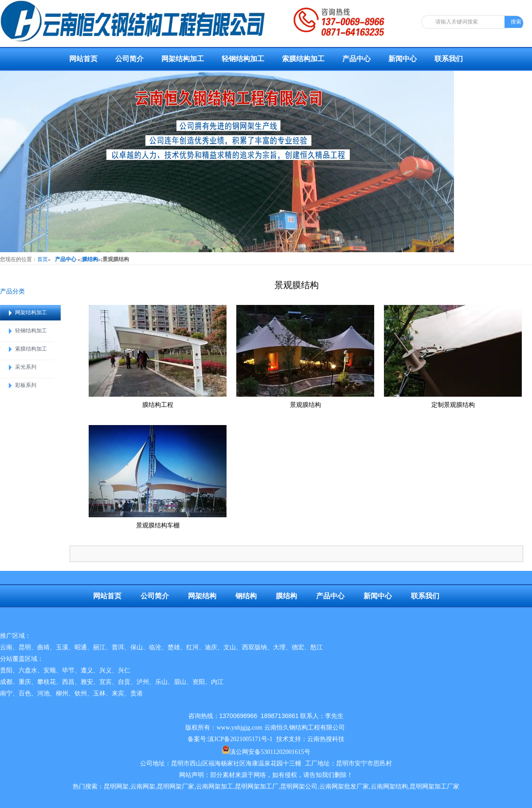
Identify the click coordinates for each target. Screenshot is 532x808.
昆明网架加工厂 (257, 787)
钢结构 (246, 596)
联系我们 (449, 59)
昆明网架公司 (299, 787)
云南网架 (143, 787)
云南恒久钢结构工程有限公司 (305, 728)
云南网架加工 (215, 787)
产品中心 (356, 59)
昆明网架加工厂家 (434, 787)
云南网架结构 (389, 787)
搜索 (516, 22)
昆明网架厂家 (176, 787)
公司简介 (129, 59)
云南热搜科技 (326, 739)
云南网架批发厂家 (344, 787)
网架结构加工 (183, 59)
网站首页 (83, 59)
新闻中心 (403, 59)
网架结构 (202, 596)
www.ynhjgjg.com (239, 728)
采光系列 (26, 367)
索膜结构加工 (303, 59)
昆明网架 (116, 787)
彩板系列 (26, 385)
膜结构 (90, 259)
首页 (43, 259)
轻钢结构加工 (243, 59)
